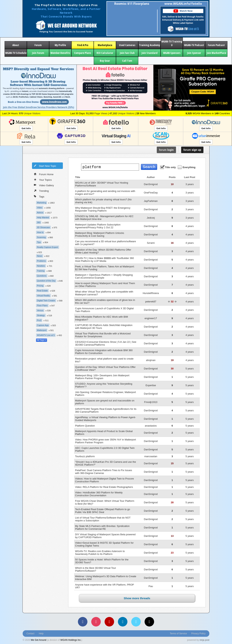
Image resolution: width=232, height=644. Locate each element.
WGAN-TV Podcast (194, 45)
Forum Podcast (216, 45)
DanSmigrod (151, 184)
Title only (168, 167)
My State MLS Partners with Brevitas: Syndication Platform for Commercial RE (102, 527)
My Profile (60, 45)
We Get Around (38, 640)
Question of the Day (46, 281)
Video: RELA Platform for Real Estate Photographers (104, 487)
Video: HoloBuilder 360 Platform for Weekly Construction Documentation (99, 494)
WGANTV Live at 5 (46, 335)
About (16, 45)
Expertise (151, 385)
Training (41, 271)
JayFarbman (151, 201)
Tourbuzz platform (85, 456)
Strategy (41, 315)
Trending (41, 191)
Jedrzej (151, 218)
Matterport (42, 330)
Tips (39, 242)
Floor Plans (42, 305)
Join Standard (150, 53)
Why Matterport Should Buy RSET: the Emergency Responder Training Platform (103, 209)
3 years (190, 184)
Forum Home (44, 174)
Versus (40, 310)
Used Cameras (127, 45)
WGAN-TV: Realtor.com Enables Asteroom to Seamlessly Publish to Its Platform (100, 553)
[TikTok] (149, 622)
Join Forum (38, 53)
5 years (190, 369)
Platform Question (85, 426)
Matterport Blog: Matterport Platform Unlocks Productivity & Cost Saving (100, 234)
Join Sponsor (194, 53)
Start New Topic (45, 166)
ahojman (151, 360)
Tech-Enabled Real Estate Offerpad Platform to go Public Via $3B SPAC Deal (103, 511)
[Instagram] (96, 622)
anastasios (151, 426)
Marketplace (105, 45)
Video (40, 208)
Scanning (41, 237)
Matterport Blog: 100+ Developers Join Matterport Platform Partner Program (102, 377)
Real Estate (42, 291)
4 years (190, 226)
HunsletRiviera (151, 293)
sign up (192, 150)
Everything (187, 167)
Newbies (41, 266)
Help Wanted (43, 217)
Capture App (43, 325)
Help (41, 634)
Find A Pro (83, 45)
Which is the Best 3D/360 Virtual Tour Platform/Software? (96, 569)
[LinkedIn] (123, 622)
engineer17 (151, 318)
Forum (38, 45)
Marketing (42, 203)
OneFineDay (151, 193)
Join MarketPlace (216, 53)
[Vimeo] (136, 622)
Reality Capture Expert (48, 247)
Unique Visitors (30, 113)
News (40, 256)
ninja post (204, 640)
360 (39, 222)
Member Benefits (60, 53)
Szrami (151, 243)
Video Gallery (44, 185)
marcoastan (151, 456)
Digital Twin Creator (46, 300)
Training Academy (150, 45)
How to (40, 232)
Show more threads (137, 598)
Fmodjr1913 (151, 402)
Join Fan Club (127, 53)
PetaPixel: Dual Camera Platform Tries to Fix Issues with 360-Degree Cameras (104, 472)
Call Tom (127, 61)
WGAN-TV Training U (172, 43)
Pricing (40, 286)
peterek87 (151, 302)
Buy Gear (105, 61)
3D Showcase (43, 227)
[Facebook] (83, 622)
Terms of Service (178, 634)
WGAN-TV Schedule (16, 53)
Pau (151, 586)
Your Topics (43, 180)
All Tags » (42, 340)
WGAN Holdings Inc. (71, 640)
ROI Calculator (105, 53)
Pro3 (39, 320)
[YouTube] (109, 622)
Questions (42, 276)
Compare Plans (83, 53)
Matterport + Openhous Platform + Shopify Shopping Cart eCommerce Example (104, 276)
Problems (41, 261)
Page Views (97, 113)
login (166, 150)
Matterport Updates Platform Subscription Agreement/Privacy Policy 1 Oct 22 (98, 226)
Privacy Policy (198, 634)
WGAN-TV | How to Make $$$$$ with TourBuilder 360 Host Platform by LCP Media (104, 260)
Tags (39, 196)
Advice (40, 213)
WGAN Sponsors (172, 53)
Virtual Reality (43, 296)
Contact (30, 634)
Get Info (26, 128)
